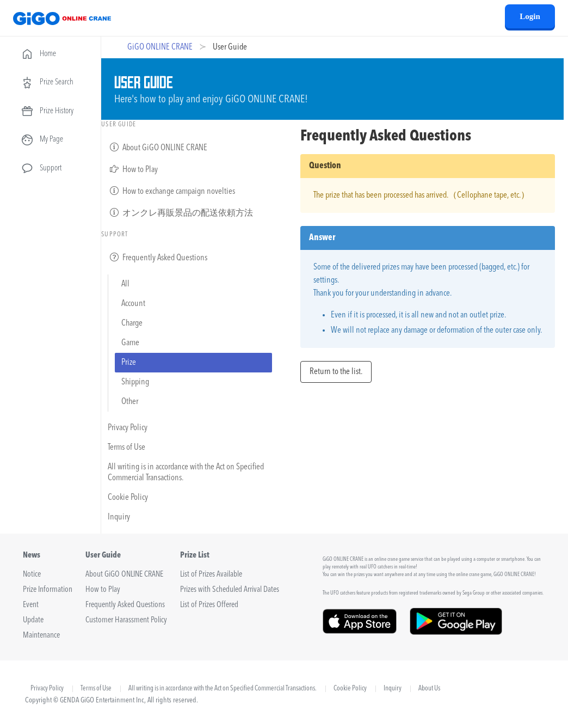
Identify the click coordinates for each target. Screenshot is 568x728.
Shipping (135, 382)
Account (133, 304)
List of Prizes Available (211, 575)
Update (33, 620)
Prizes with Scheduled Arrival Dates (230, 590)
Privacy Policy (128, 428)
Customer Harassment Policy (126, 620)
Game (130, 343)
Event (31, 605)
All (125, 284)
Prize (129, 363)
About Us (429, 689)
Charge (132, 323)
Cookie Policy (128, 498)
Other (130, 402)
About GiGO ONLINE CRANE (158, 147)
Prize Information (48, 590)
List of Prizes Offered (209, 605)
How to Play (133, 169)
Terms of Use (126, 448)
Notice (32, 575)
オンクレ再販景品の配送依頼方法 (180, 212)
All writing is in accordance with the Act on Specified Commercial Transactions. (186, 473)
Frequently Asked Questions (158, 257)
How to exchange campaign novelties (171, 191)
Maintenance (41, 636)
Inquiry (119, 517)
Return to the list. (336, 372)
